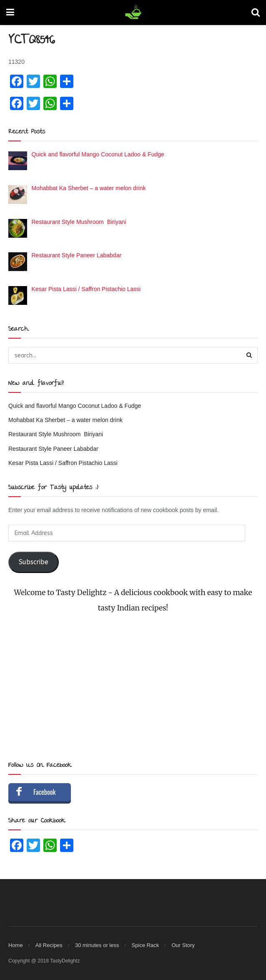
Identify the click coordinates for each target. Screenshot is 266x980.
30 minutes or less (97, 945)
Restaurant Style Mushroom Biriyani (56, 434)
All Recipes (49, 945)
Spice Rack (146, 945)
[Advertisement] (133, 687)
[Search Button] (249, 355)
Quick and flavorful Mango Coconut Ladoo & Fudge (75, 406)
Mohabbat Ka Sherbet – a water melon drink (65, 420)
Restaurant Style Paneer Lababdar (53, 449)
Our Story (183, 945)
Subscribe (34, 562)
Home (16, 945)
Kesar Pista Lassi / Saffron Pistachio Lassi (63, 463)
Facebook (44, 792)
